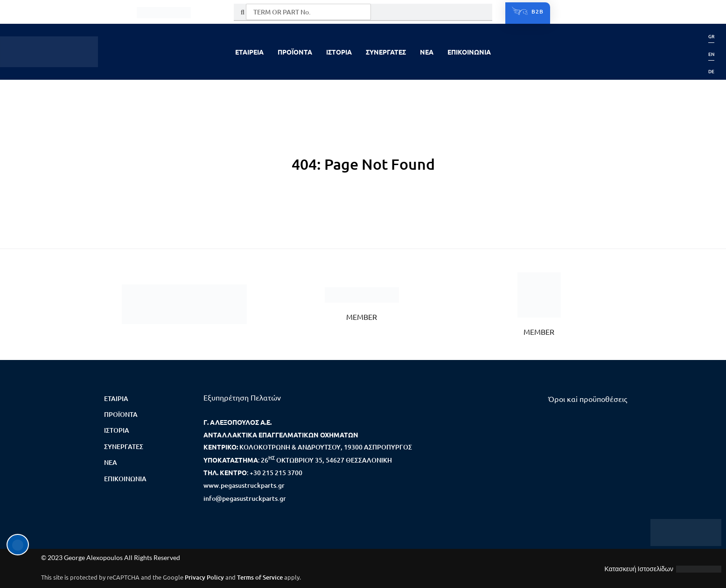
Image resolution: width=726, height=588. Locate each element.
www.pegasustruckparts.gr (244, 485)
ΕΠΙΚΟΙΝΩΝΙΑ (469, 52)
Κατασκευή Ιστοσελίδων (639, 569)
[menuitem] (711, 36)
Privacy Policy (204, 577)
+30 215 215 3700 (276, 473)
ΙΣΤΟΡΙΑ (339, 52)
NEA (427, 52)
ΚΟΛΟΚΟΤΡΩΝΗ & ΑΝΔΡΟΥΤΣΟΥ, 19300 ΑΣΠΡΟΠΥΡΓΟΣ (326, 447)
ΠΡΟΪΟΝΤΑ (295, 52)
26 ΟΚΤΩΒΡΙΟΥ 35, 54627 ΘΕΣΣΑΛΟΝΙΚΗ (326, 460)
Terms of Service (260, 577)
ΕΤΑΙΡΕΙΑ (249, 52)
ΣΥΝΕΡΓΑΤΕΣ (386, 52)
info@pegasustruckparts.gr (245, 498)
